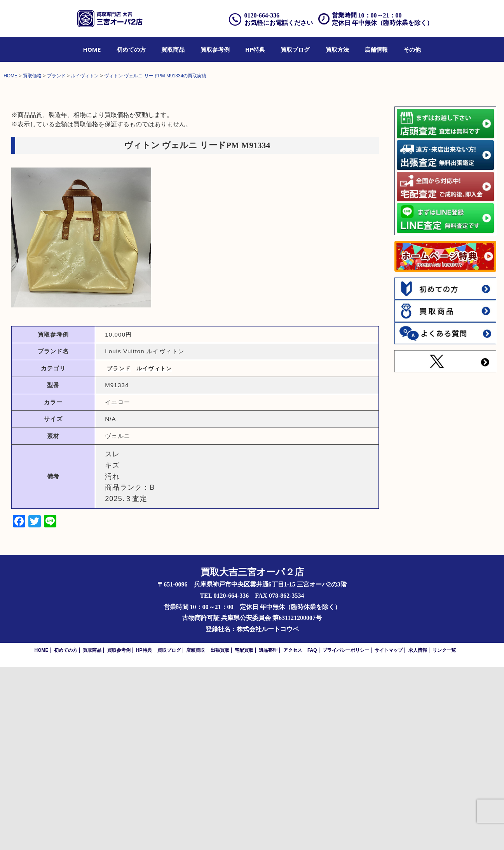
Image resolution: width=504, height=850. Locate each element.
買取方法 (337, 49)
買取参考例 (215, 49)
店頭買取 (195, 833)
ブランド (119, 551)
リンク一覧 (444, 833)
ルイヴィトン (154, 551)
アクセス (293, 833)
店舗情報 (376, 49)
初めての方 (131, 49)
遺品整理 (268, 833)
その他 (412, 49)
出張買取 (220, 833)
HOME (92, 49)
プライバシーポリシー (346, 833)
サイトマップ (389, 833)
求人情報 (418, 833)
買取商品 (173, 49)
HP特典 (255, 49)
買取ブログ (295, 49)
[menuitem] (92, 49)
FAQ (312, 833)
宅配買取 (244, 833)
